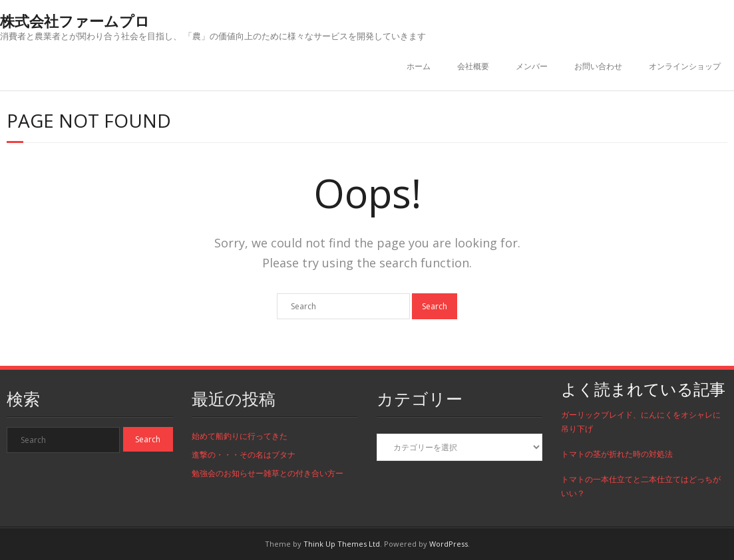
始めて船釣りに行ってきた (240, 436)
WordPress (449, 544)
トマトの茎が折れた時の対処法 (617, 454)
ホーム (419, 66)
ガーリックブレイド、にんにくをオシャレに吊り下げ (641, 422)
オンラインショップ (685, 66)
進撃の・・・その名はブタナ (244, 455)
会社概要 (473, 66)
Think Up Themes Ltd (342, 544)
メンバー (532, 66)
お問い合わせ (598, 66)
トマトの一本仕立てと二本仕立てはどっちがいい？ (641, 487)
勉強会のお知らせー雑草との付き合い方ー (268, 473)
